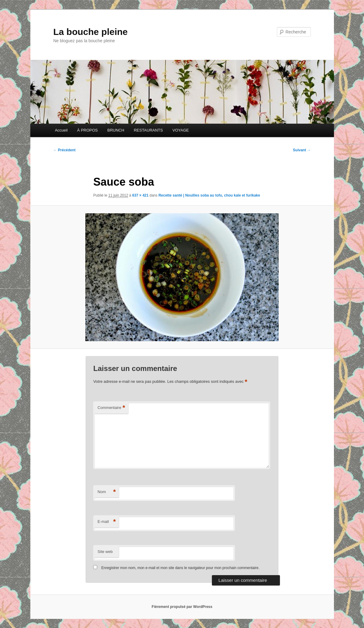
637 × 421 (140, 195)
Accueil (61, 130)
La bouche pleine (91, 32)
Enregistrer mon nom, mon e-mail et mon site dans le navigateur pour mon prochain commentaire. (180, 568)
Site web (105, 552)
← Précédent (65, 150)
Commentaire (111, 408)
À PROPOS (87, 130)
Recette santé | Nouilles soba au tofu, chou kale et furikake (209, 195)
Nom (107, 492)
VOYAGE (181, 130)
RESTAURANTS (148, 130)
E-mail (107, 522)
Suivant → (302, 150)
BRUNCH (116, 130)
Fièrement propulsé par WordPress (182, 607)
